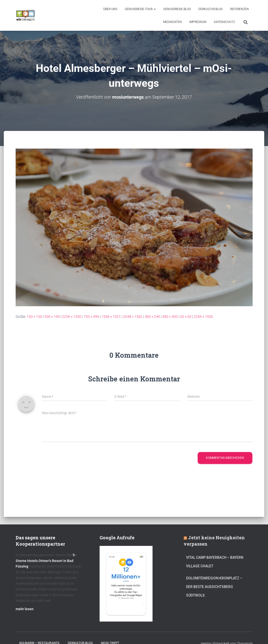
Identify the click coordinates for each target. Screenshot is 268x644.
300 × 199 (52, 316)
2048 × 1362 (133, 316)
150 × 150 (34, 316)
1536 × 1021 (111, 316)
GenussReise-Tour (140, 9)
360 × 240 (152, 316)
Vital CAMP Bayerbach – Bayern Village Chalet (215, 562)
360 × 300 (170, 316)
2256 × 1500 (72, 316)
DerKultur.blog (211, 9)
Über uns (110, 9)
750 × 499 (91, 316)
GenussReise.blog (177, 9)
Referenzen (240, 9)
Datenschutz (224, 22)
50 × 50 (186, 316)
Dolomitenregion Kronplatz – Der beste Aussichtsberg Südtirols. (214, 587)
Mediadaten (172, 22)
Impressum (198, 22)
